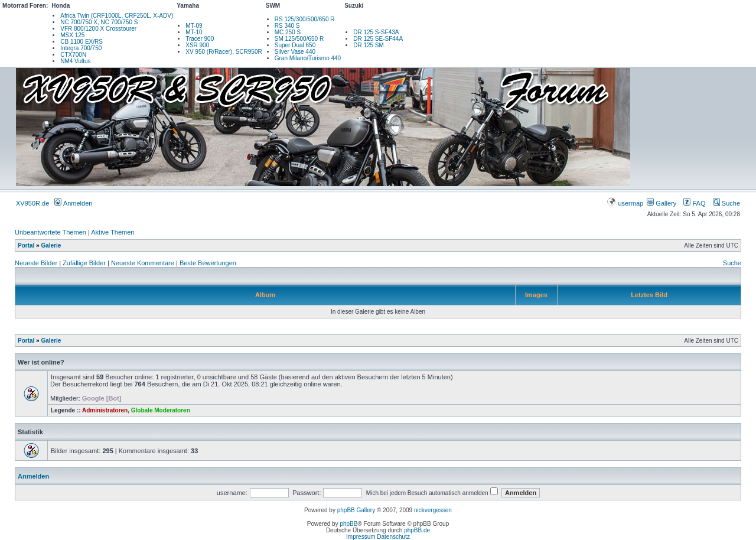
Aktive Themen (113, 232)
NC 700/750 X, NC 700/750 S (99, 22)
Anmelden (73, 203)
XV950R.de (32, 203)
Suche (726, 203)
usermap (626, 203)
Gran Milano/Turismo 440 (308, 58)
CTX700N (73, 55)
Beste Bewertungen (208, 263)
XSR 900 (197, 45)
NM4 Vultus (75, 61)
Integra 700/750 (81, 48)
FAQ (694, 203)
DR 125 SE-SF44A (378, 39)
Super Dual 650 (295, 45)
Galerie (51, 245)
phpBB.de (417, 530)
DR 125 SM (369, 45)
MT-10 (194, 32)
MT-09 (194, 26)
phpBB (348, 524)
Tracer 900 (200, 39)
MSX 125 (72, 35)
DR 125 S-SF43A (376, 32)
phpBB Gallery (356, 510)
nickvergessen (433, 510)
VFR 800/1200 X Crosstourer (98, 29)
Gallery (661, 203)
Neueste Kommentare (143, 263)
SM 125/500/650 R (299, 39)
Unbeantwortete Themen (50, 232)
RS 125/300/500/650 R (305, 19)
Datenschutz (393, 537)
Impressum (361, 537)
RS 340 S (287, 26)
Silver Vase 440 (295, 52)
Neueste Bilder (36, 263)
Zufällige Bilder (84, 263)
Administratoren (105, 410)
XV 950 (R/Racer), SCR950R (224, 52)
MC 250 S (288, 32)
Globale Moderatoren (161, 410)
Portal (26, 245)
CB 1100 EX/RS (82, 42)
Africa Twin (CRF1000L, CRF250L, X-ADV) (117, 16)
